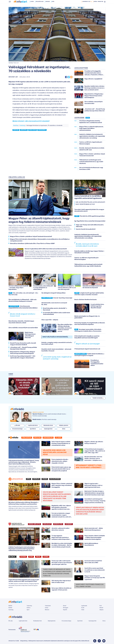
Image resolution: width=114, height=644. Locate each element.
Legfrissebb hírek (23, 621)
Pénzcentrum (27, 438)
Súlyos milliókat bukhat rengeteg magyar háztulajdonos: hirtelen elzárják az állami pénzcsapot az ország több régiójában (57, 497)
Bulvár (65, 606)
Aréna (104, 621)
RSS (79, 641)
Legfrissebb (84, 606)
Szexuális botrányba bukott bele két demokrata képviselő (93, 287)
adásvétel (24, 130)
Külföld (10, 608)
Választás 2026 (40, 5)
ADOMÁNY (69, 524)
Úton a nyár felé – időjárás (50, 320)
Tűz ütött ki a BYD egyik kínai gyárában (92, 216)
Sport (31, 557)
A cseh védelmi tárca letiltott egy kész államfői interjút (97, 306)
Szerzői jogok (74, 641)
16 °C (103, 2)
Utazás (45, 479)
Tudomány (29, 606)
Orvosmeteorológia (66, 621)
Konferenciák (48, 438)
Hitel (28, 479)
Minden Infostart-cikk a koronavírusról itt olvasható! (31, 121)
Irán (53, 5)
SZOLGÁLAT (47, 524)
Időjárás (101, 610)
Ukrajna (48, 5)
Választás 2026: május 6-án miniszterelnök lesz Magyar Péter (55, 453)
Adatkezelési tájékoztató (50, 641)
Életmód (47, 610)
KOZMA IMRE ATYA (34, 524)
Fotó (101, 606)
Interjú (47, 608)
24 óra (32, 5)
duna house (33, 130)
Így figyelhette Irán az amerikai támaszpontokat (90, 221)
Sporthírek (80, 621)
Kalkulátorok (55, 479)
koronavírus (42, 130)
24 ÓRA (88, 118)
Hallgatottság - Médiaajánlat (28, 641)
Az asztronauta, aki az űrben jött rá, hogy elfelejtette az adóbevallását (43, 288)
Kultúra (29, 608)
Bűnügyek (66, 608)
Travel (38, 557)
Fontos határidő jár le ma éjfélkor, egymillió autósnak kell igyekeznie (88, 197)
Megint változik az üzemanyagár (88, 344)
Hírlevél (101, 608)
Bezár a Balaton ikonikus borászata (85, 300)
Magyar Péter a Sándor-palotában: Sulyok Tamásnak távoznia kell (31, 237)
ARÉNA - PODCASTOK (98, 5)
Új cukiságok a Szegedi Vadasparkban (54, 293)
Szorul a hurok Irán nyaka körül (86, 229)
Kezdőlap (16, 126)
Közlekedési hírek (37, 621)
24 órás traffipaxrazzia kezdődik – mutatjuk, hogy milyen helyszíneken (18, 288)
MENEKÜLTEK (58, 524)
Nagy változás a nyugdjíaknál (55, 337)
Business (23, 557)
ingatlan (16, 130)
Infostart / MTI (13, 77)
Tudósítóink (48, 606)
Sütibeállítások (85, 641)
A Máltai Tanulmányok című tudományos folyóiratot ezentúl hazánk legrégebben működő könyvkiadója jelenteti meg (22, 549)
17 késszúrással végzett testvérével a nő (87, 349)
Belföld (10, 606)
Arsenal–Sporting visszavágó (63, 298)
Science (46, 557)
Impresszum (40, 641)
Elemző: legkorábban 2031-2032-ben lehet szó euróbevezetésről (46, 249)
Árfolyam (37, 438)
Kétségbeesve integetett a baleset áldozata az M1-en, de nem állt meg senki (67, 288)
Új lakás (58, 438)
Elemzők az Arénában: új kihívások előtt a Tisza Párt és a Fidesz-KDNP (32, 244)
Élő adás (17, 426)
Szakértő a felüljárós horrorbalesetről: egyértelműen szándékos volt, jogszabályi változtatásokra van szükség (88, 237)
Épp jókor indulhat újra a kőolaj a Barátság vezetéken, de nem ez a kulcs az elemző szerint (65, 328)
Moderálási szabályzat (64, 641)
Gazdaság (22, 126)
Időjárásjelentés (52, 621)
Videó (83, 610)
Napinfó (65, 610)
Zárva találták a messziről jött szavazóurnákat (23, 328)
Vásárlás (36, 479)
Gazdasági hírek (92, 621)
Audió (83, 608)
